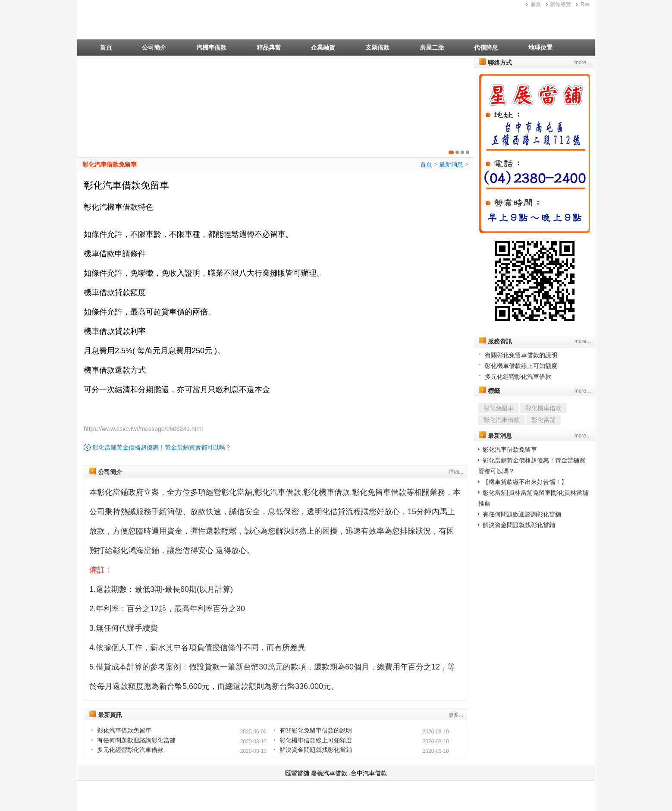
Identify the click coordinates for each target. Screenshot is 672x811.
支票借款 (377, 47)
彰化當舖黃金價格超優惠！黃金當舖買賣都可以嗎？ (162, 447)
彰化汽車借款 (502, 420)
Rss (585, 4)
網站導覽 (561, 4)
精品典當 (269, 47)
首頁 (536, 4)
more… (583, 63)
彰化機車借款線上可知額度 (316, 740)
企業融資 (323, 47)
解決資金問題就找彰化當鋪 (316, 750)
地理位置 (540, 47)
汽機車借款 (211, 47)
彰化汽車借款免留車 (110, 164)
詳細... (456, 472)
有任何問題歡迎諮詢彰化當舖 (136, 740)
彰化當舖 (543, 420)
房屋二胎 (432, 47)
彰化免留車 (499, 408)
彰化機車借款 (543, 408)
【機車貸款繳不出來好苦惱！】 (525, 482)
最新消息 (451, 164)
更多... (456, 715)
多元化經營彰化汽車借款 (130, 750)
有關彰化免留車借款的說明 (316, 730)
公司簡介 (154, 47)
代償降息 (486, 47)
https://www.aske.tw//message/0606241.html (143, 429)
